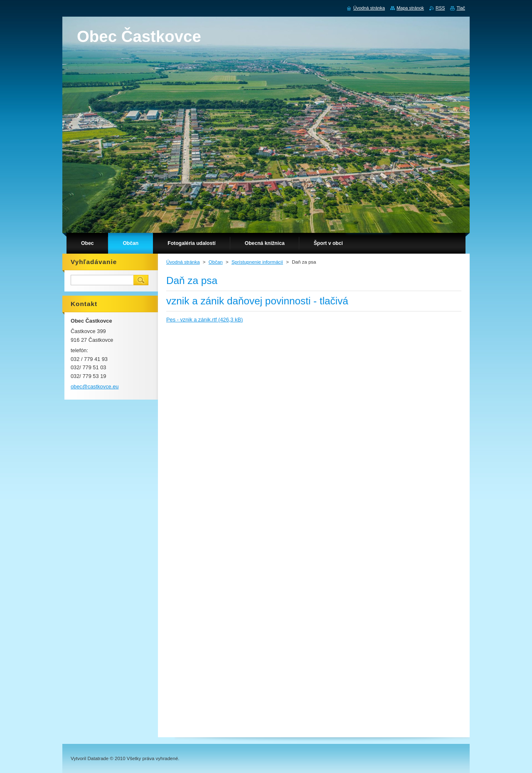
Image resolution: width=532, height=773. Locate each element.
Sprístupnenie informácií (257, 262)
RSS (440, 8)
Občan (216, 262)
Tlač (461, 8)
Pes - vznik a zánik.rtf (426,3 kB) (204, 320)
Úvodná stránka (183, 262)
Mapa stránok (410, 8)
